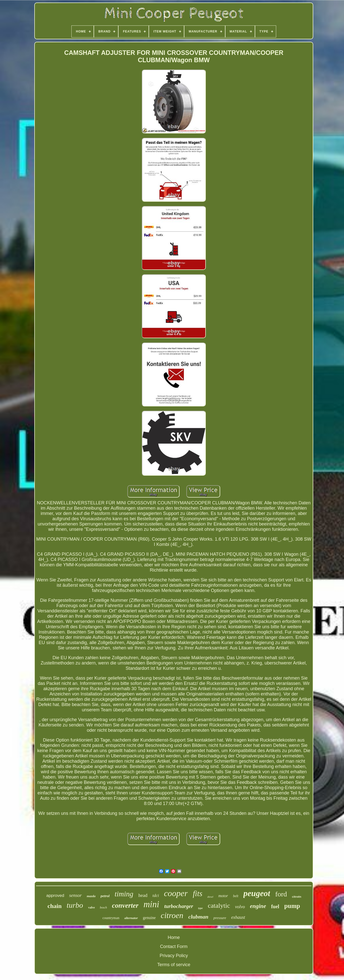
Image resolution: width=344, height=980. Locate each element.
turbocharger (179, 906)
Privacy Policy (174, 956)
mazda (91, 896)
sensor (75, 895)
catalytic (219, 906)
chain (54, 906)
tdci (156, 896)
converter (125, 905)
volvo (240, 907)
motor (223, 896)
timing (124, 894)
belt (236, 896)
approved (55, 896)
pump (292, 906)
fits (197, 894)
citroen (172, 915)
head (143, 895)
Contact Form (174, 947)
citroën (297, 897)
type (200, 908)
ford (281, 894)
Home (174, 937)
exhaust (238, 917)
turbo (75, 905)
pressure (220, 918)
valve (91, 907)
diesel (210, 897)
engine (258, 906)
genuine (149, 918)
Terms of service (174, 965)
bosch (103, 907)
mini (151, 904)
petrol (105, 896)
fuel (275, 906)
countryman (111, 918)
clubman (198, 917)
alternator (131, 918)
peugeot (257, 893)
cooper (176, 893)
